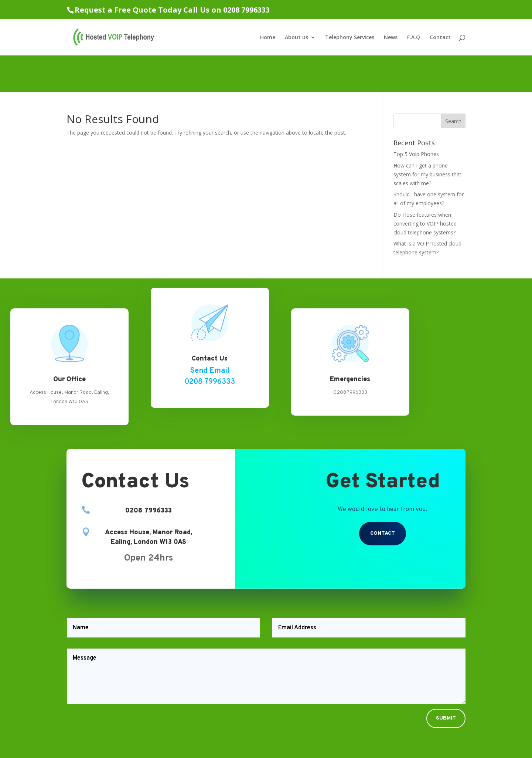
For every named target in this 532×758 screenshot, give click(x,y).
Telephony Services (350, 38)
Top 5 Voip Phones (416, 154)
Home (268, 38)
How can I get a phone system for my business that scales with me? (427, 174)
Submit (446, 718)
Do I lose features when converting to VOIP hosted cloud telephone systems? (425, 224)
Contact (440, 38)
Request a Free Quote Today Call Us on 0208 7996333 (172, 10)
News (391, 38)
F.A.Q (414, 38)
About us (296, 38)
